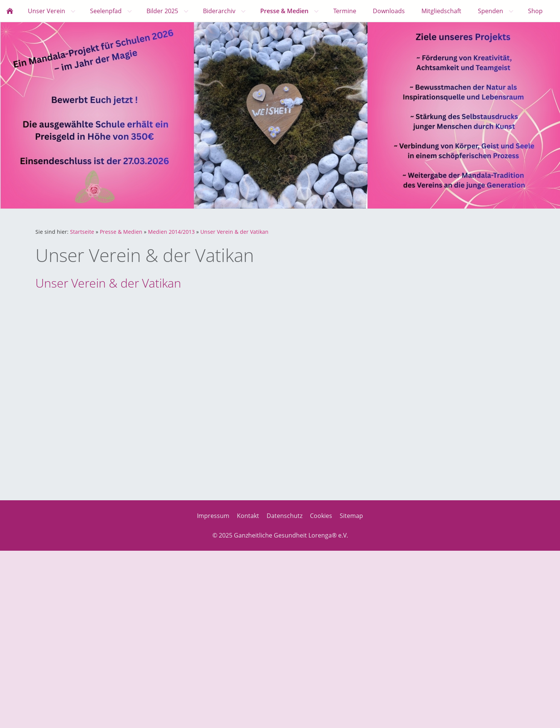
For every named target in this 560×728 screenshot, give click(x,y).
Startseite (82, 232)
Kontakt (248, 516)
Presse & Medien (121, 232)
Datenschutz (285, 516)
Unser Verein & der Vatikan (234, 232)
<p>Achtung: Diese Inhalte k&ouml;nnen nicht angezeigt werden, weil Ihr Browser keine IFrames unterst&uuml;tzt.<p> (256, 389)
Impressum (213, 516)
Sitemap (351, 516)
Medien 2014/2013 (171, 232)
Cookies (321, 516)
